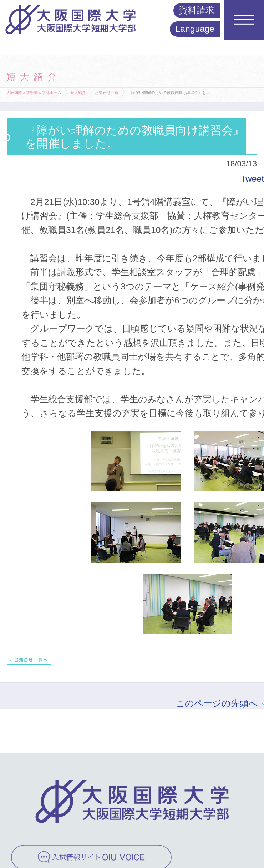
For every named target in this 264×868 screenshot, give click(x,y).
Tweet (252, 179)
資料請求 (197, 10)
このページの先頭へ (217, 703)
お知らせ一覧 (107, 92)
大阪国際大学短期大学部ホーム (34, 92)
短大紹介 (78, 92)
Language (195, 29)
